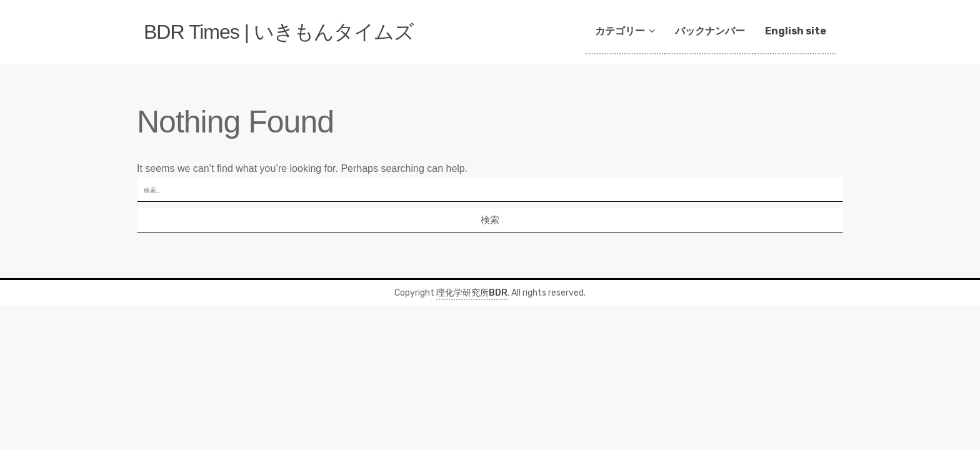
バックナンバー (710, 31)
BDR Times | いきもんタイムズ (279, 32)
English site (796, 31)
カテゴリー (620, 31)
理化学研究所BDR (472, 293)
